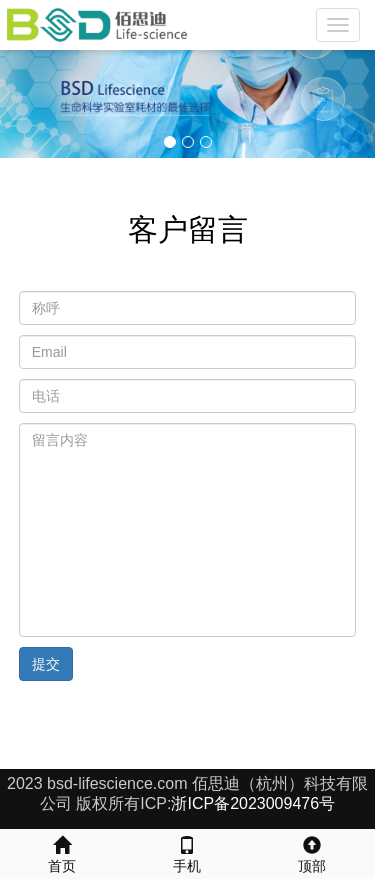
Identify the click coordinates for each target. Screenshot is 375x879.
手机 (187, 852)
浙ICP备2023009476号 (253, 803)
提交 (46, 664)
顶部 (312, 852)
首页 (62, 852)
